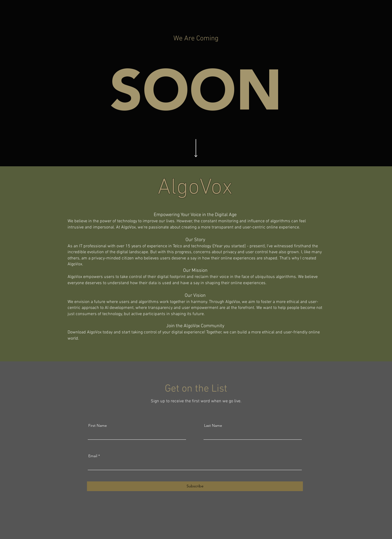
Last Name (213, 425)
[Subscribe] (195, 486)
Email (93, 456)
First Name (98, 425)
